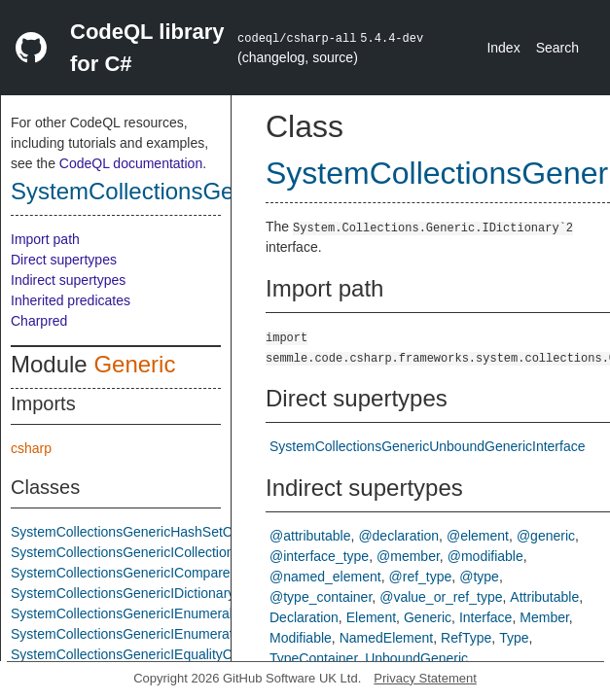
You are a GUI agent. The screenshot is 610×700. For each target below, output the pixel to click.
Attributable (544, 597)
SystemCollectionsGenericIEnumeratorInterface (155, 634)
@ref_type (421, 577)
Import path (45, 239)
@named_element (325, 577)
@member (408, 556)
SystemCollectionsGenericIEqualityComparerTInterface (178, 654)
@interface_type (319, 556)
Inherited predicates (71, 300)
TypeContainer (313, 658)
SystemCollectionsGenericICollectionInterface (149, 552)
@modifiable (485, 556)
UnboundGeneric (416, 658)
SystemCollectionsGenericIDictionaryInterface (149, 593)
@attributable (310, 536)
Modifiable (301, 638)
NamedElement (387, 638)
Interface (485, 617)
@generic (546, 536)
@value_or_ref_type (441, 597)
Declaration (304, 617)
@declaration (398, 536)
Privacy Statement (425, 678)
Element (371, 617)
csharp (31, 448)
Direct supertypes (64, 260)
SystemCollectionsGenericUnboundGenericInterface (428, 446)
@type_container (321, 597)
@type (479, 577)
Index (503, 48)
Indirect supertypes (68, 280)
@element (478, 536)
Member (544, 617)
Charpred (39, 321)
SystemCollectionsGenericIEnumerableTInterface (160, 613)
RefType (466, 638)
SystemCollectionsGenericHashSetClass (134, 532)
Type (514, 638)
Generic (134, 364)
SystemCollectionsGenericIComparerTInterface (153, 573)
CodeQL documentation (131, 163)
